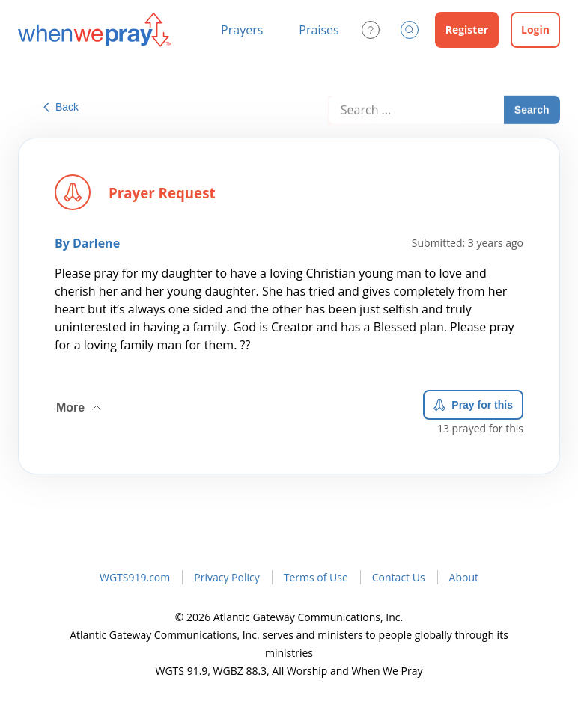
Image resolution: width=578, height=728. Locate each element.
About (464, 577)
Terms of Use (316, 577)
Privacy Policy (226, 577)
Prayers (242, 30)
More (80, 403)
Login (535, 30)
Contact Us (399, 577)
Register (467, 30)
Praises (319, 30)
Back (61, 107)
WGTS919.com (135, 577)
